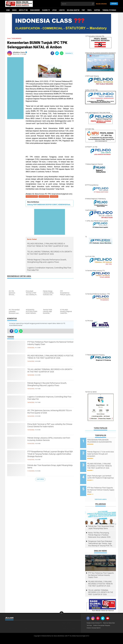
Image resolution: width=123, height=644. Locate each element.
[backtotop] (62, 605)
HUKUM (7, 618)
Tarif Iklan (105, 618)
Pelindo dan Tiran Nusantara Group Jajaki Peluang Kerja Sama (48, 468)
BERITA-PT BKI (23, 10)
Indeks (14, 10)
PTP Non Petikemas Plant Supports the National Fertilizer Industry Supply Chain (50, 344)
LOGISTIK (62, 10)
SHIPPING (97, 10)
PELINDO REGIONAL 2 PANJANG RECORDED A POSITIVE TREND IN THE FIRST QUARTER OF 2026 (50, 360)
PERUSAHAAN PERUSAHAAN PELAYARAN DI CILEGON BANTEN (103, 442)
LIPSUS (54, 10)
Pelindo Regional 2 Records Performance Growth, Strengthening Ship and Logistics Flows (48, 387)
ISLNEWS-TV (46, 10)
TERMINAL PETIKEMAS (109, 10)
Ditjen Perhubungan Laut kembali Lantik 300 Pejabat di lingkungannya (103, 473)
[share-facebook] (52, 53)
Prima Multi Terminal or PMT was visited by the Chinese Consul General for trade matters (49, 428)
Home (8, 10)
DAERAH (8, 615)
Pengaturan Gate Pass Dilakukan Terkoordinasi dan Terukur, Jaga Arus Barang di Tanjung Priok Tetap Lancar (101, 536)
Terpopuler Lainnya (101, 492)
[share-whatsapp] (62, 53)
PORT (83, 10)
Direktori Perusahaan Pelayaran (97, 621)
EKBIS (26, 615)
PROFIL (90, 10)
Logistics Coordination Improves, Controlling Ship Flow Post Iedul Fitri (48, 399)
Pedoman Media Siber (94, 618)
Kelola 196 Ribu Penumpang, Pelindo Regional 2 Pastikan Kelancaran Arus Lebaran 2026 (99, 527)
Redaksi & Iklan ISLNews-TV (96, 615)
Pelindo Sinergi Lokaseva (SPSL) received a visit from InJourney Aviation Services (50, 442)
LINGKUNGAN (44, 197)
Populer (114, 4)
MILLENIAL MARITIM (73, 10)
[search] (78, 4)
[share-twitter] (57, 53)
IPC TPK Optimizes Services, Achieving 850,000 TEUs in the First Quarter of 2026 (50, 415)
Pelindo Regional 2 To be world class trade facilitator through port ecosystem (102, 452)
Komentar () (69, 53)
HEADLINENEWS (35, 10)
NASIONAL (55, 197)
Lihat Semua (40, 480)
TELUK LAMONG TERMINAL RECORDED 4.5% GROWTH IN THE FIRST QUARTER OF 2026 (48, 374)
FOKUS (45, 615)
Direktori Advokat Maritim (95, 623)
